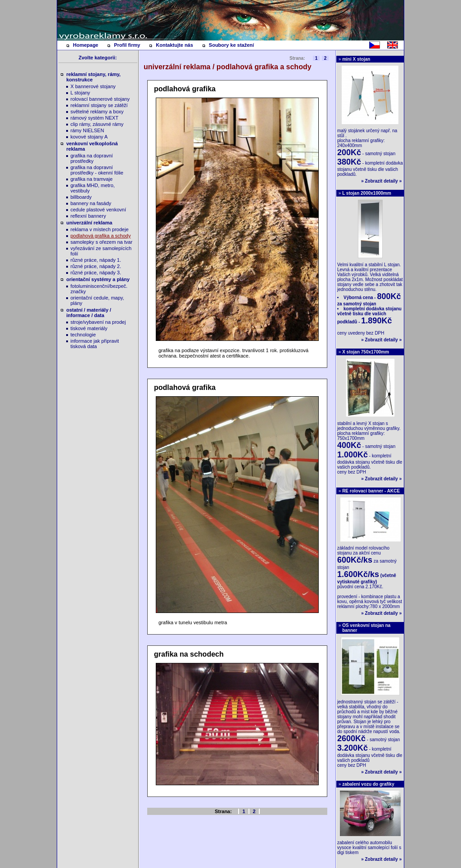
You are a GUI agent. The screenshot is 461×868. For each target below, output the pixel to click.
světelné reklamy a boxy (97, 112)
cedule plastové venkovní (99, 210)
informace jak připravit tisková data (95, 344)
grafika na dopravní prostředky (92, 158)
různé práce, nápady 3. (96, 273)
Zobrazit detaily (382, 181)
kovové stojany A (89, 137)
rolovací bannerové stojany (100, 99)
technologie (83, 335)
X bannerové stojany (93, 86)
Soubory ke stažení (231, 45)
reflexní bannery (88, 216)
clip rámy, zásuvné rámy (97, 124)
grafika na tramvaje (92, 179)
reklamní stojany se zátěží (99, 105)
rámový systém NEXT (95, 118)
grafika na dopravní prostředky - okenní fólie (97, 170)
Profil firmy (127, 45)
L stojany (81, 93)
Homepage (86, 45)
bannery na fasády (91, 203)
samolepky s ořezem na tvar (102, 242)
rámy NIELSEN (88, 130)
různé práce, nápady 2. (96, 266)
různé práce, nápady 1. (96, 260)
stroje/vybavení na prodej (98, 322)
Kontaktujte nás (174, 45)
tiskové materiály (89, 328)
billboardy (81, 197)
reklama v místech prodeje (100, 229)
